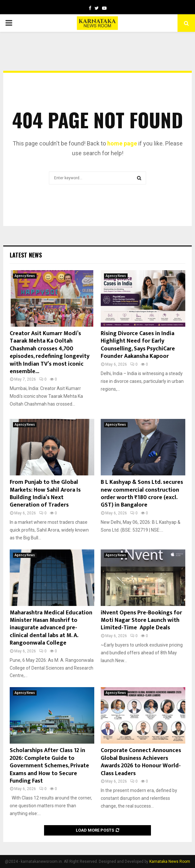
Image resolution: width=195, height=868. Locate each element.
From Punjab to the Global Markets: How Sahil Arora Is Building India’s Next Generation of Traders (45, 494)
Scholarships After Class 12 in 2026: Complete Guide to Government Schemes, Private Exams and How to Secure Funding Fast (49, 766)
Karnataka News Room (170, 862)
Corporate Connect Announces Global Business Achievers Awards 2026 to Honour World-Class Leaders (141, 762)
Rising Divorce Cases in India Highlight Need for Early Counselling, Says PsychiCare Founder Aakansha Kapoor (138, 345)
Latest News (26, 255)
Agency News (25, 276)
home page (122, 143)
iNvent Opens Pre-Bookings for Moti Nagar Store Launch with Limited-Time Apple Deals (141, 620)
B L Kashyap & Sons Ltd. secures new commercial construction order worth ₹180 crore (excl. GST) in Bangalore (142, 494)
